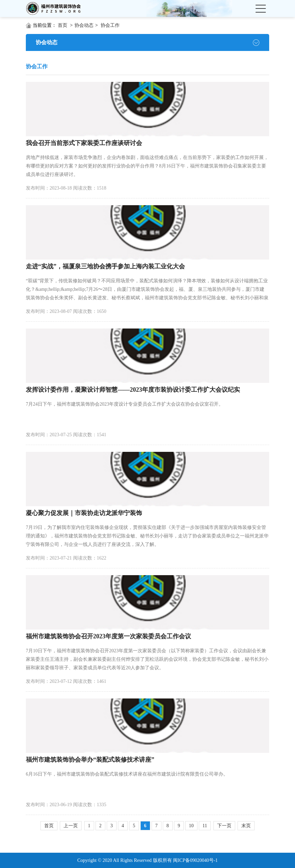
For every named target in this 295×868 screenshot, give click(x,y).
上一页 (71, 826)
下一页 (224, 826)
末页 (246, 826)
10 (191, 826)
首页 (63, 25)
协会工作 (110, 25)
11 (205, 826)
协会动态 (84, 25)
